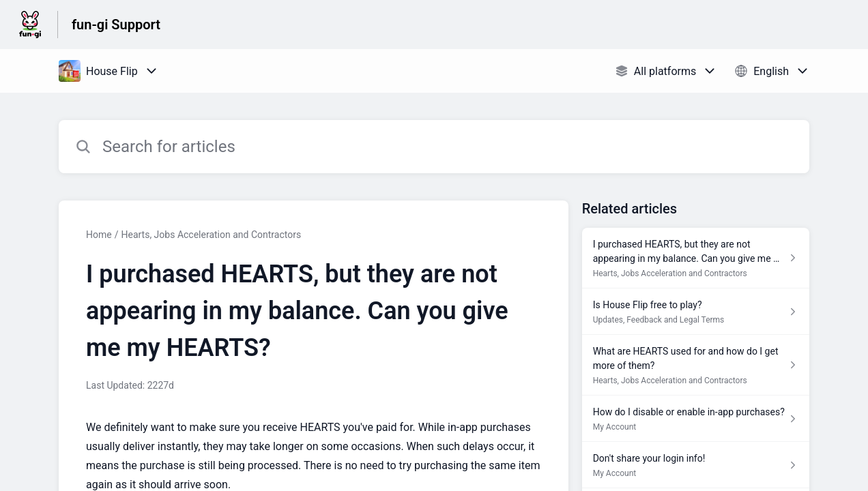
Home (99, 235)
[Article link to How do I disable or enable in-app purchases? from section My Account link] (696, 419)
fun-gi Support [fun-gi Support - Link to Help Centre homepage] (116, 25)
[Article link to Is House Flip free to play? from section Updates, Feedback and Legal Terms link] (696, 312)
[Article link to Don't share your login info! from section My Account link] (696, 465)
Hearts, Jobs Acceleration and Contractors (211, 235)
